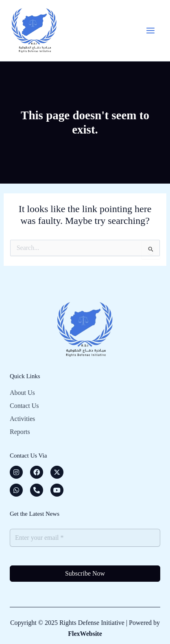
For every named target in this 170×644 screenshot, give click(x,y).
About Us (22, 393)
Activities (22, 419)
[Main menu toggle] (150, 31)
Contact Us (24, 406)
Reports (20, 432)
